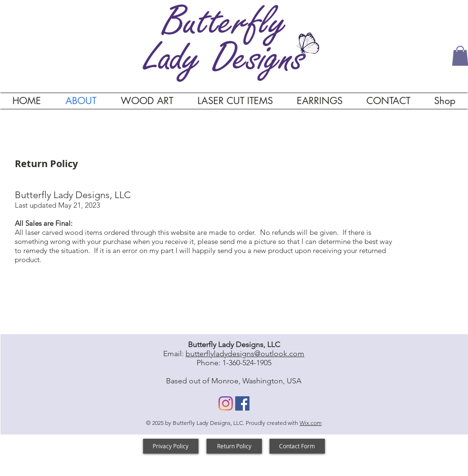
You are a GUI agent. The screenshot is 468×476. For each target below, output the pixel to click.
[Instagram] (226, 403)
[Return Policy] (234, 446)
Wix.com (311, 423)
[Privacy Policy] (171, 446)
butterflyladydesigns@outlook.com (245, 354)
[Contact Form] (297, 446)
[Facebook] (242, 403)
